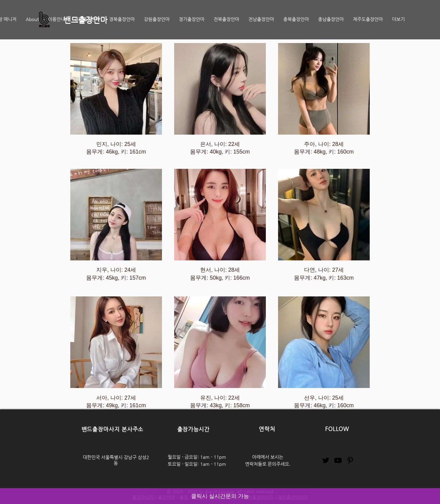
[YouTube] (338, 460)
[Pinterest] (350, 460)
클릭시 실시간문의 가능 (220, 496)
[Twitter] (326, 460)
